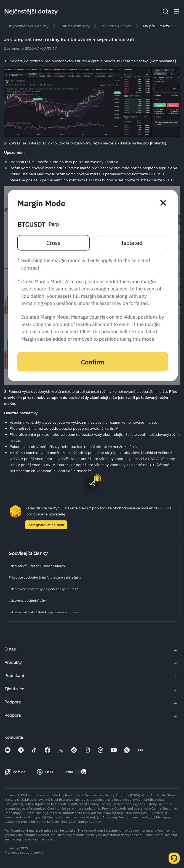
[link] (29, 26)
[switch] (81, 772)
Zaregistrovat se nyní (46, 525)
